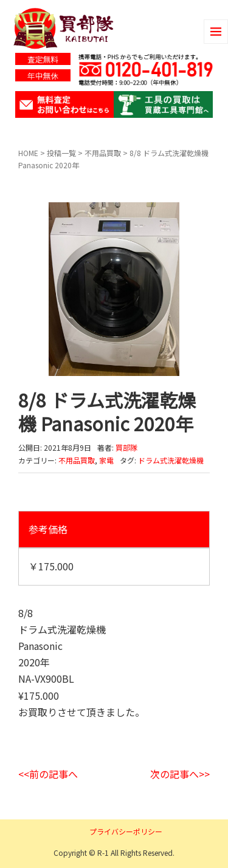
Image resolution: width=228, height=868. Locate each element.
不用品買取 (103, 153)
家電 (106, 460)
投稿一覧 (61, 153)
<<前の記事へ (48, 774)
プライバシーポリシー (126, 831)
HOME (28, 153)
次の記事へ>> (180, 774)
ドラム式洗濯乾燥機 (171, 460)
